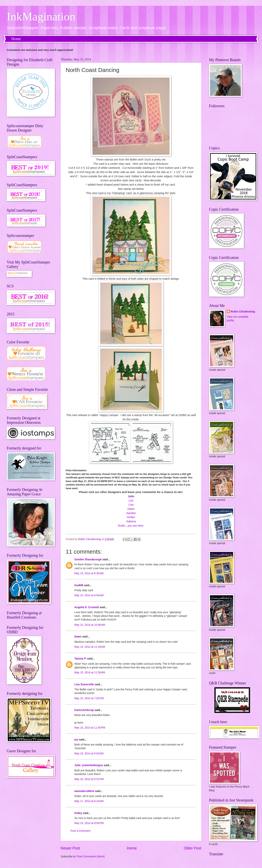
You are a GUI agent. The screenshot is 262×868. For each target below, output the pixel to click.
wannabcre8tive (84, 791)
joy (76, 740)
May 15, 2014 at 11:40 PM (90, 728)
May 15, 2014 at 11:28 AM (90, 647)
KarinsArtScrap (84, 710)
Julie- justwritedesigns (89, 765)
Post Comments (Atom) (91, 857)
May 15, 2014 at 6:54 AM (89, 595)
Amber (131, 517)
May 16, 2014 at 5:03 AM (89, 754)
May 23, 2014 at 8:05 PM (89, 823)
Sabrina (131, 521)
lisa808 (79, 585)
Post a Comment (80, 831)
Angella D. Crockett (87, 607)
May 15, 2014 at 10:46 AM (90, 625)
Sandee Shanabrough (88, 559)
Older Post (193, 848)
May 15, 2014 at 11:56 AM (90, 673)
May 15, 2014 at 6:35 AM (89, 573)
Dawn (131, 509)
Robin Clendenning (243, 312)
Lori (131, 501)
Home (16, 39)
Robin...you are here (131, 526)
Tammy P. (80, 659)
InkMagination (41, 17)
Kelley (78, 813)
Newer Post (70, 848)
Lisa (131, 505)
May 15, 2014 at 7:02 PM (89, 698)
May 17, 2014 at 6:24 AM (89, 801)
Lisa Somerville (84, 684)
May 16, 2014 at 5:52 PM (89, 779)
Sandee (131, 513)
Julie (131, 496)
